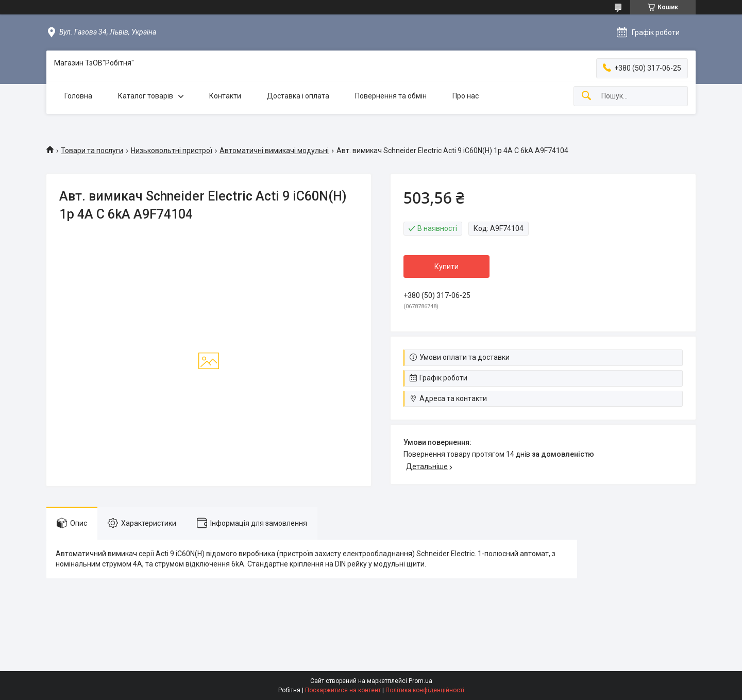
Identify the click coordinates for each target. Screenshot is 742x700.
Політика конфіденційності (425, 690)
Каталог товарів (146, 96)
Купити (446, 266)
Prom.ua (420, 681)
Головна (78, 96)
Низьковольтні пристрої (172, 151)
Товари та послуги (92, 151)
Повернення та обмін (391, 96)
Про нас (466, 96)
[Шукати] (586, 96)
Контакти (225, 96)
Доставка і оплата (298, 96)
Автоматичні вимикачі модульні (274, 151)
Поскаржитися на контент (343, 690)
